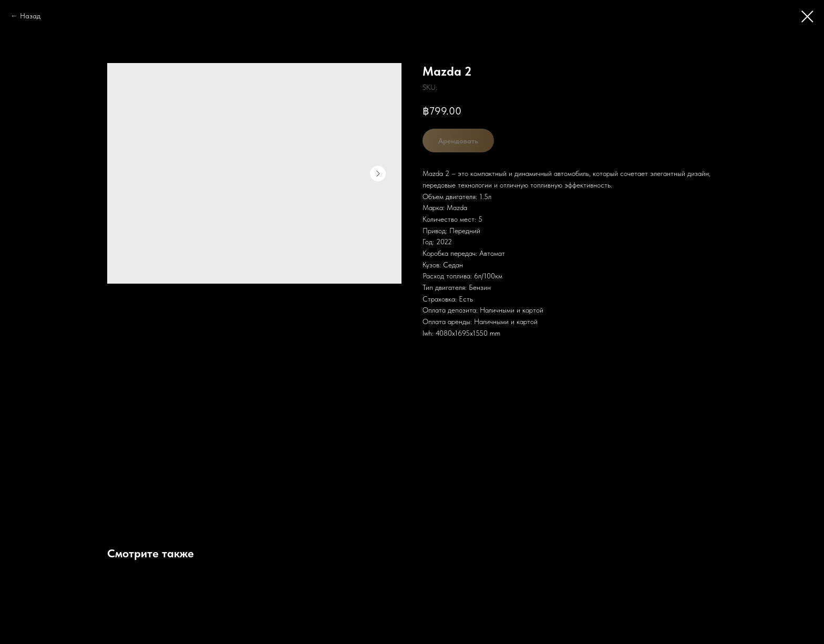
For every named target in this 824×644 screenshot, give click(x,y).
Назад (30, 16)
